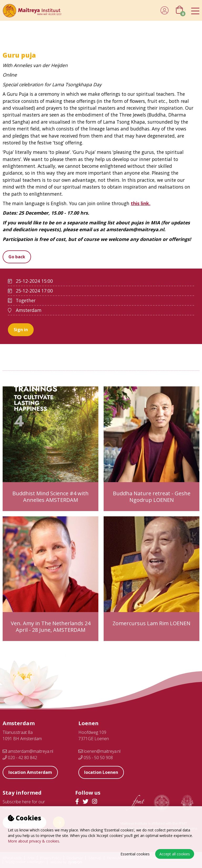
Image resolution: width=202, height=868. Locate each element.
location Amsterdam (30, 772)
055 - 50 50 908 (96, 758)
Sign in (21, 330)
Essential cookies (135, 854)
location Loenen (101, 772)
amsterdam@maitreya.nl (28, 751)
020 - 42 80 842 (20, 758)
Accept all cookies (175, 854)
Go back (17, 257)
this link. (141, 203)
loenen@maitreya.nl (99, 751)
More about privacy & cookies (34, 841)
